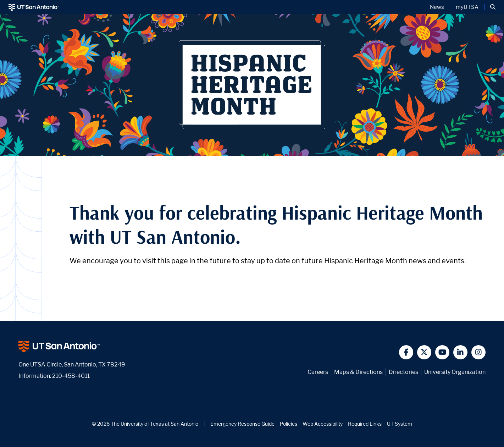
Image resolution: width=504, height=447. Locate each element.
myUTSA (467, 7)
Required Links (365, 424)
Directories (403, 372)
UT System (400, 424)
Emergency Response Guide (242, 424)
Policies (289, 424)
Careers (318, 372)
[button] (493, 7)
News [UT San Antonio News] (437, 7)
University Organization (455, 372)
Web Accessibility (323, 424)
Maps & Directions (358, 372)
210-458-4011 (71, 376)
